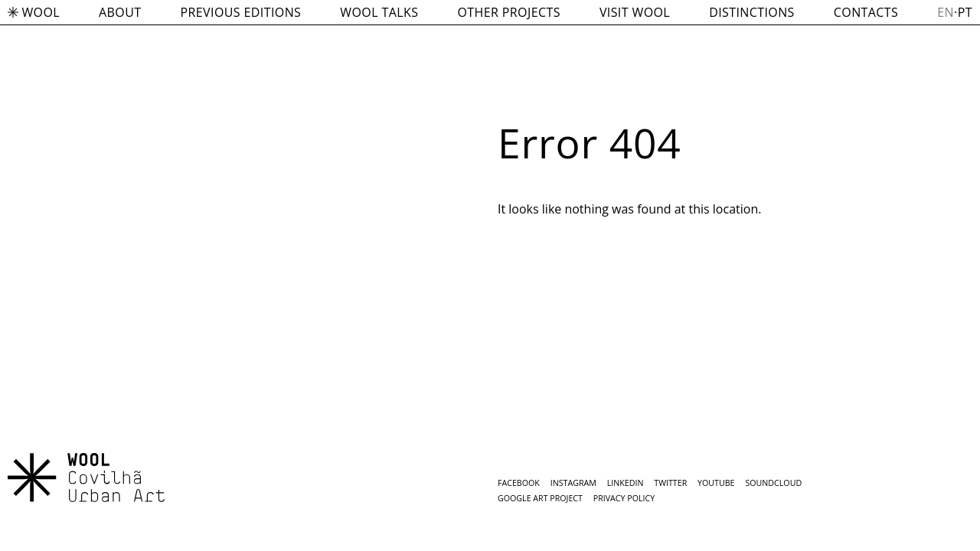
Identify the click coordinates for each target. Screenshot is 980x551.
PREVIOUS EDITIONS (241, 12)
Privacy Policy (624, 498)
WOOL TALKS (379, 12)
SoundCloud (773, 483)
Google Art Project (540, 498)
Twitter (670, 483)
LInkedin (626, 483)
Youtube (716, 483)
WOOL (34, 12)
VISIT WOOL (635, 12)
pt (965, 12)
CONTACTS (866, 12)
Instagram (573, 483)
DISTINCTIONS (752, 12)
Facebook (519, 483)
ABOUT (120, 12)
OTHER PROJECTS (508, 12)
